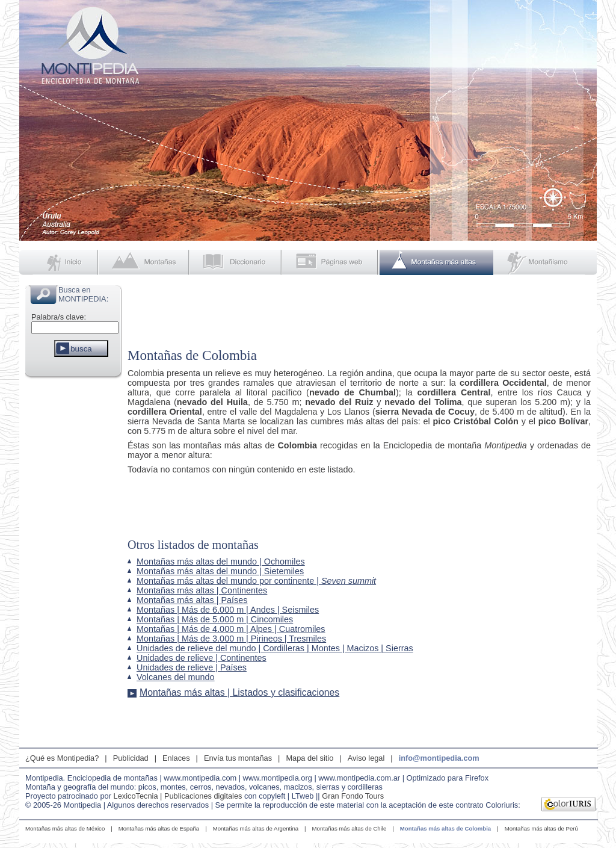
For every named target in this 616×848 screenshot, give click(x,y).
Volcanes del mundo (176, 677)
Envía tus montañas (238, 758)
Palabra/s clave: (59, 317)
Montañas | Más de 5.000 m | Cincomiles (215, 619)
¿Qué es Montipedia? (62, 758)
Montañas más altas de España (159, 828)
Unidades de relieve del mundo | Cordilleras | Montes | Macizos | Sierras (275, 648)
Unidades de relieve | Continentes (202, 658)
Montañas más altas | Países (192, 600)
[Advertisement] (73, 562)
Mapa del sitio (310, 758)
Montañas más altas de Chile (350, 828)
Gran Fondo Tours (353, 796)
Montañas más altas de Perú (541, 828)
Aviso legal (366, 758)
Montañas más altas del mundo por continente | (256, 581)
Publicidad (131, 758)
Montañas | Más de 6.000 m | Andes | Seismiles (228, 610)
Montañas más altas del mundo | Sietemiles (220, 571)
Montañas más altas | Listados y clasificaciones (239, 692)
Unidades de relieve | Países (192, 667)
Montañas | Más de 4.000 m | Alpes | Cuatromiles (231, 629)
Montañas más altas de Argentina (256, 828)
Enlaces (176, 758)
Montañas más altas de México (65, 828)
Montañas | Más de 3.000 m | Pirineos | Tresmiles (231, 639)
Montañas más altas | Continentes (202, 590)
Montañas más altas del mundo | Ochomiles (221, 562)
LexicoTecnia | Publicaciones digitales (178, 796)
